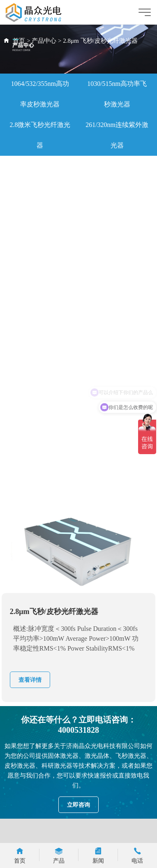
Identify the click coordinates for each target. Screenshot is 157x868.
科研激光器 (40, 207)
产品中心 (44, 41)
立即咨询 (78, 805)
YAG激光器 (117, 310)
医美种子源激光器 (117, 269)
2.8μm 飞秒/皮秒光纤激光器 (100, 41)
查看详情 (30, 680)
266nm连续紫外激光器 (40, 495)
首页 (19, 41)
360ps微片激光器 (40, 166)
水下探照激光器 (117, 289)
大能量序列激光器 (40, 269)
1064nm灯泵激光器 (117, 248)
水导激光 (40, 248)
